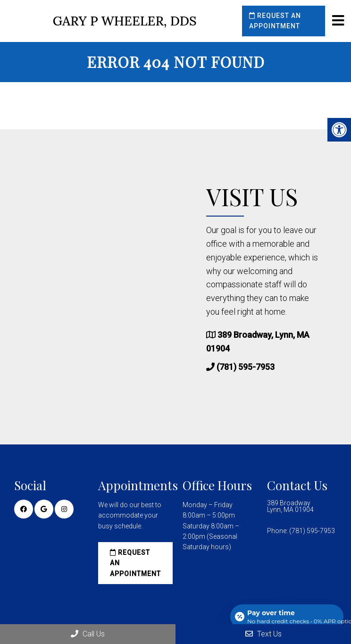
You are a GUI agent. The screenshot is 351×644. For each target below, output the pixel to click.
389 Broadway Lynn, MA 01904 (290, 506)
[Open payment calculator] (287, 617)
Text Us (263, 634)
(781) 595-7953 (246, 367)
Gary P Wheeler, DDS (125, 21)
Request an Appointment (275, 21)
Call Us (88, 634)
